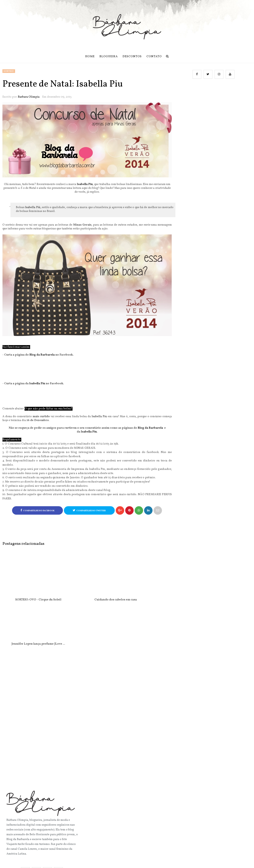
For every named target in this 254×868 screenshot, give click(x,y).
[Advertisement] (214, 123)
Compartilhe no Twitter (89, 511)
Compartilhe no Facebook (37, 511)
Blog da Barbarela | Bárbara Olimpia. (122, 862)
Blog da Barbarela (42, 355)
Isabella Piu (85, 184)
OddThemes (187, 862)
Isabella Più (33, 207)
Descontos (132, 57)
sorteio (9, 71)
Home (90, 57)
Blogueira (109, 57)
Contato (154, 57)
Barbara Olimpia (29, 97)
